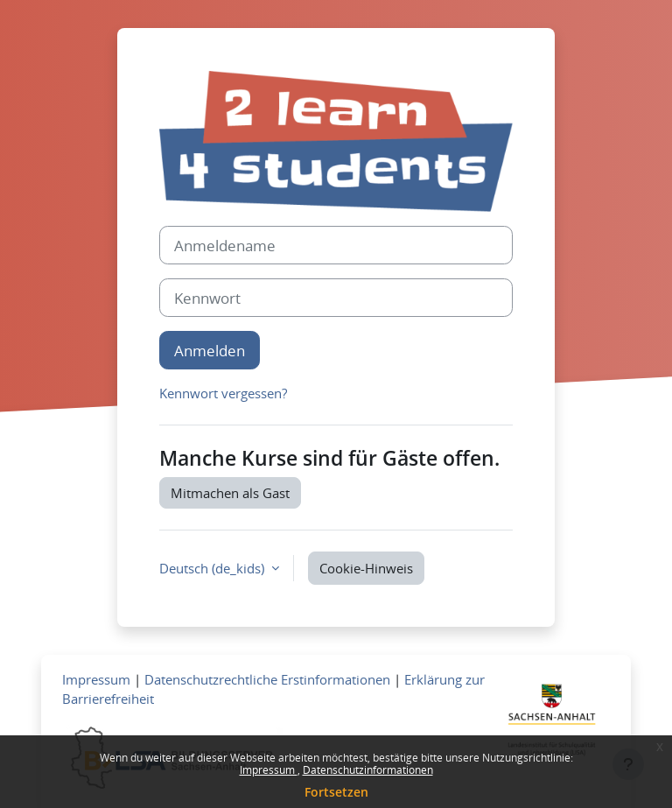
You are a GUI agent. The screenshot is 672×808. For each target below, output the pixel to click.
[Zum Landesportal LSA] (551, 724)
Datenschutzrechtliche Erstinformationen (267, 679)
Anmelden (210, 350)
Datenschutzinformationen (368, 770)
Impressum (269, 770)
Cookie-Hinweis (366, 568)
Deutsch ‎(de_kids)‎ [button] (213, 568)
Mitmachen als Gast (230, 493)
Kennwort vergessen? (223, 393)
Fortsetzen (336, 792)
